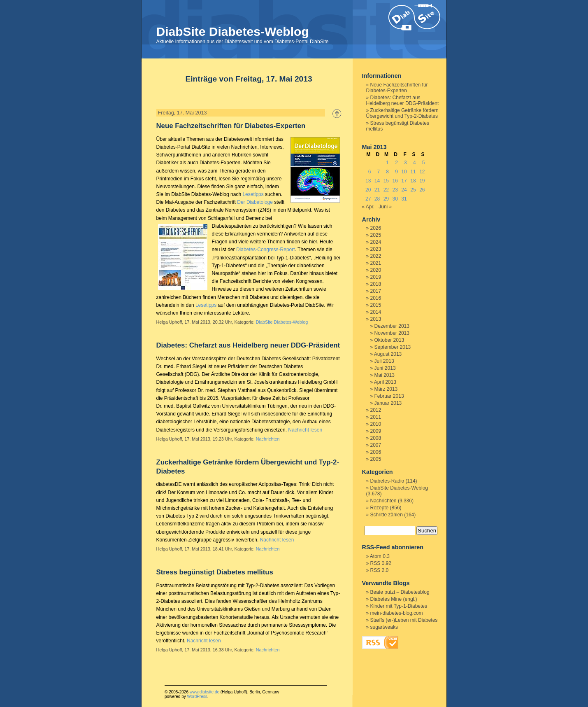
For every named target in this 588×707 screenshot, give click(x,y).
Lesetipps (253, 194)
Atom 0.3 (380, 556)
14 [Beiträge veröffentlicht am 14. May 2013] (377, 181)
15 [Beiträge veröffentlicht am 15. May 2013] (386, 181)
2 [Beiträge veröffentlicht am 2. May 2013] (396, 163)
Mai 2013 (385, 375)
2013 (376, 319)
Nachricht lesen (305, 430)
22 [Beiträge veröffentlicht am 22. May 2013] (386, 190)
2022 (376, 256)
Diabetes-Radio (387, 481)
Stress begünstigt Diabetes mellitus (215, 572)
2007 (376, 445)
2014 (376, 312)
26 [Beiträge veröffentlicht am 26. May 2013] (422, 190)
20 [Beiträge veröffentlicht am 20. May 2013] (368, 190)
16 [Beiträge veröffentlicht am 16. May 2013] (395, 181)
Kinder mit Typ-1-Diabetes (399, 606)
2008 (376, 438)
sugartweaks (384, 627)
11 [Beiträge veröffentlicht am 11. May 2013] (413, 172)
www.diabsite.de (205, 692)
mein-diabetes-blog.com (397, 613)
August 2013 (388, 354)
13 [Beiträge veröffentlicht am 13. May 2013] (368, 181)
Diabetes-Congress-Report (266, 250)
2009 (376, 431)
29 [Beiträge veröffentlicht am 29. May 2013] (386, 199)
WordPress (197, 696)
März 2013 (386, 389)
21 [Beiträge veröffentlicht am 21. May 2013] (377, 190)
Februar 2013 (389, 396)
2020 (376, 270)
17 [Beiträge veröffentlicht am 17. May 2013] (404, 181)
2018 (376, 284)
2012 (376, 410)
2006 (376, 452)
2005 (376, 459)
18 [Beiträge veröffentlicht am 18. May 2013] (413, 181)
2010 (376, 424)
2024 (376, 242)
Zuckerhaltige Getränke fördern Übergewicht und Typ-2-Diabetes (402, 113)
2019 (376, 277)
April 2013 (385, 382)
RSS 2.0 (380, 570)
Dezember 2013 (392, 326)
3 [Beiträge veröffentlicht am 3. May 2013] (406, 163)
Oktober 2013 (389, 340)
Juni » (385, 207)
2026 (376, 228)
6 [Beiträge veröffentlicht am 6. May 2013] (370, 172)
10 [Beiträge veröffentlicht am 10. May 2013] (404, 172)
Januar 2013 (388, 403)
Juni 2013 (385, 368)
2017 (376, 291)
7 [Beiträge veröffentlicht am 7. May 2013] (379, 172)
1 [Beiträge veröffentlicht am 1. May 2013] (387, 163)
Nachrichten (268, 439)
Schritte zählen (387, 515)
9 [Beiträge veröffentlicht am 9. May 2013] (396, 172)
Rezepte (380, 508)
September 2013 (393, 347)
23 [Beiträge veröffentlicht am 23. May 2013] (395, 190)
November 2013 (392, 333)
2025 (376, 235)
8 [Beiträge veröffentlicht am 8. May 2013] (387, 172)
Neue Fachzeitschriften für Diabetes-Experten (231, 126)
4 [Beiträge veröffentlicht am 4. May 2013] (415, 163)
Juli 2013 (384, 361)
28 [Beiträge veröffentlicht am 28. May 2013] (377, 199)
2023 (376, 249)
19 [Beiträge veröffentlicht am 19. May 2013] (422, 181)
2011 (376, 417)
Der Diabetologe (255, 202)
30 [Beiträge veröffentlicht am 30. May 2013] (395, 199)
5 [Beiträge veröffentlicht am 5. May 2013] (424, 163)
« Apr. (368, 207)
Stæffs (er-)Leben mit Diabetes (404, 620)
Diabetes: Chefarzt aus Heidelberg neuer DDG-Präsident (248, 345)
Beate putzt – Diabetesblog (400, 592)
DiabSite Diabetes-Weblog (233, 31)
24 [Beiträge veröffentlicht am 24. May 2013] (404, 190)
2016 (376, 298)
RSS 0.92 (381, 563)
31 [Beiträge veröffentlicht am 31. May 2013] (404, 199)
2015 (376, 305)
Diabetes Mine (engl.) (394, 599)
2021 (376, 263)
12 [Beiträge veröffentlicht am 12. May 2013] (422, 172)
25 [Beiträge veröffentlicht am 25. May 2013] (413, 190)
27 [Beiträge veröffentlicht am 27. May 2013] (368, 199)
